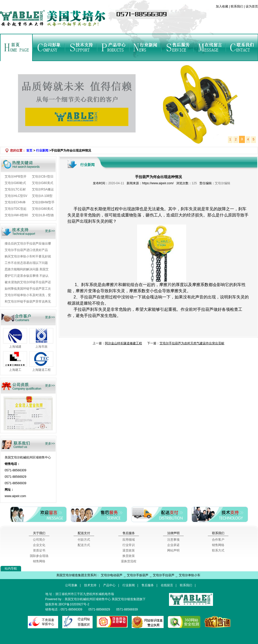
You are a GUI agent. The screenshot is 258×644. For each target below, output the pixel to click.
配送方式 (84, 545)
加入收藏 (222, 6)
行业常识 (129, 545)
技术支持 (81, 47)
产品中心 (113, 47)
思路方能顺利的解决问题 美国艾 (27, 269)
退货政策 (129, 550)
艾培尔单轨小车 (190, 575)
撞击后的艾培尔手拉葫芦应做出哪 (28, 244)
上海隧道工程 (41, 370)
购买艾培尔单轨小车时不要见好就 (28, 256)
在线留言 (210, 47)
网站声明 (173, 550)
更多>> (50, 231)
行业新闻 (145, 47)
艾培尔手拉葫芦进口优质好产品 (26, 250)
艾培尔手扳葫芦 (138, 575)
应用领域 (129, 540)
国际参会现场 (39, 556)
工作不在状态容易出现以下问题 (26, 263)
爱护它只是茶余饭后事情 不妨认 (27, 276)
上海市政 (41, 347)
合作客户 (218, 540)
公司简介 (39, 540)
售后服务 (177, 47)
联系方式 (218, 550)
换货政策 (129, 556)
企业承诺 (173, 545)
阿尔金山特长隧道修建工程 (123, 343)
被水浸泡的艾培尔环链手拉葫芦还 (28, 282)
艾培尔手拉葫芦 (164, 575)
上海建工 (15, 370)
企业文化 (39, 545)
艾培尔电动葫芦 (112, 575)
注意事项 (173, 540)
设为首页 (251, 6)
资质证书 (39, 550)
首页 (17, 47)
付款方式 (84, 540)
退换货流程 (129, 561)
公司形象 (49, 47)
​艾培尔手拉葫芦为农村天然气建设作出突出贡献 (192, 343)
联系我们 (237, 6)
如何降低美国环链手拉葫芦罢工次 (28, 289)
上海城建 (15, 347)
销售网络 (39, 561)
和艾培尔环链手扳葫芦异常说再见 (28, 302)
